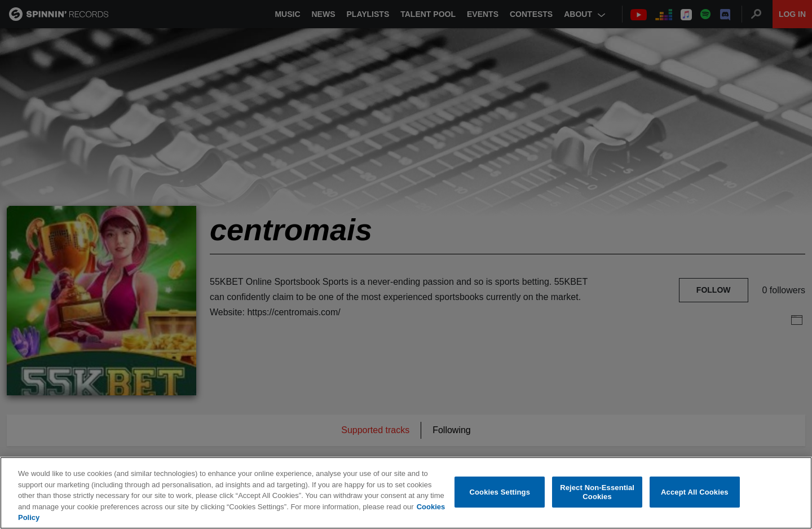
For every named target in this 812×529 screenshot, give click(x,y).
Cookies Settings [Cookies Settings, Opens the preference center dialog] (500, 492)
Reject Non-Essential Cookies (597, 492)
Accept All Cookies (695, 492)
